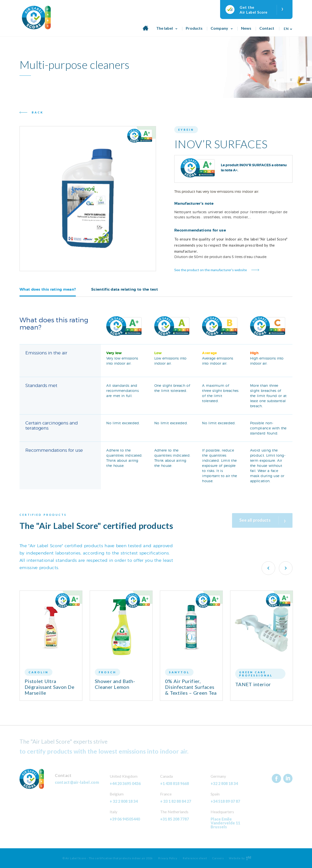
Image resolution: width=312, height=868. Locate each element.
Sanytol (179, 672)
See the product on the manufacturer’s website (211, 270)
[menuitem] (287, 27)
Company (219, 28)
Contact (267, 28)
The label (165, 28)
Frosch (107, 672)
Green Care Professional (256, 674)
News (246, 28)
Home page (145, 31)
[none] (287, 27)
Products (194, 28)
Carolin (39, 672)
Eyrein (186, 130)
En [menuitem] (286, 29)
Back (38, 112)
